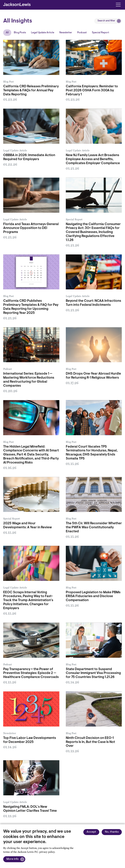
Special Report (100, 33)
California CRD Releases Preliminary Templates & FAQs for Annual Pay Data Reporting (31, 91)
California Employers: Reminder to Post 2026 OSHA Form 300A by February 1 (92, 91)
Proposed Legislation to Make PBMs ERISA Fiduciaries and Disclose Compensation (93, 596)
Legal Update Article (43, 33)
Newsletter (66, 33)
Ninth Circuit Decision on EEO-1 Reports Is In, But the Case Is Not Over (90, 742)
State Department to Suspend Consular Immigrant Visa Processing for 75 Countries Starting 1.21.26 (93, 673)
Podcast (82, 33)
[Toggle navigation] (118, 4)
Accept (91, 832)
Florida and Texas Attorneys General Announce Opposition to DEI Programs (31, 228)
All (7, 33)
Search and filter (106, 21)
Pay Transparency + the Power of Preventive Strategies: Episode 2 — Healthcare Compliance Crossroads (31, 673)
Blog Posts (20, 33)
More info (13, 859)
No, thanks (112, 832)
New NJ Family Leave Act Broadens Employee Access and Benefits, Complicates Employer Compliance (93, 159)
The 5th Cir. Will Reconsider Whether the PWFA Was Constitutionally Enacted (94, 527)
